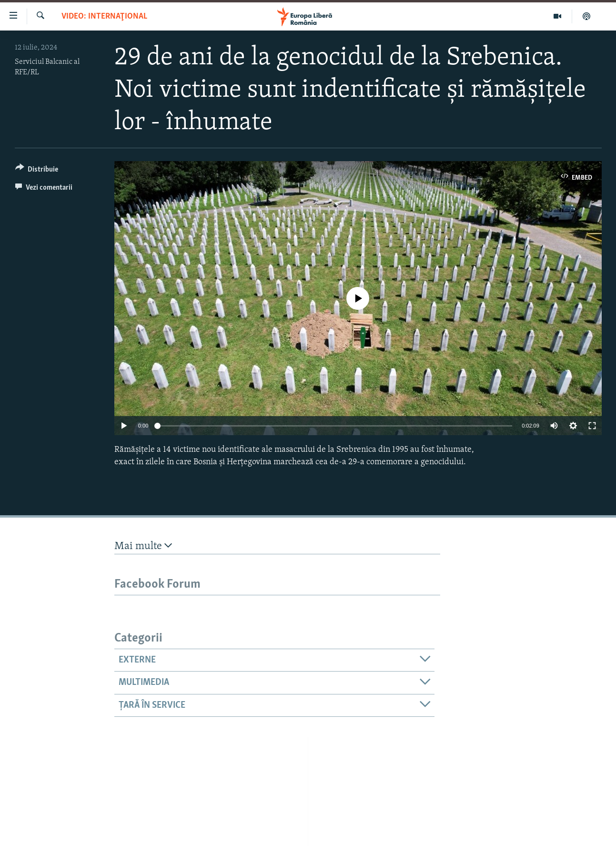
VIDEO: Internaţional (104, 16)
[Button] (37, 171)
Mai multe (143, 546)
